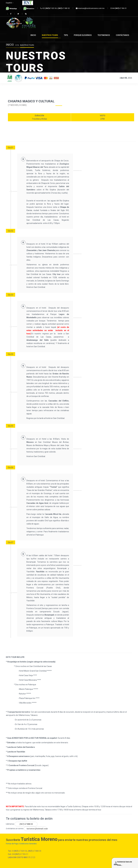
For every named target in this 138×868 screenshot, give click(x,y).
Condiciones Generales (28, 844)
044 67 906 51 (119, 8)
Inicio (10, 45)
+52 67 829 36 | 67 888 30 (55, 8)
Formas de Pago (12, 844)
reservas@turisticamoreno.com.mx (90, 8)
